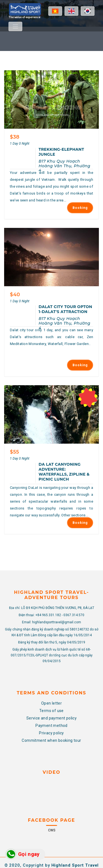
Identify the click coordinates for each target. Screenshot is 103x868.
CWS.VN (61, 837)
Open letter (51, 667)
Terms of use (51, 674)
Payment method (51, 689)
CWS (52, 794)
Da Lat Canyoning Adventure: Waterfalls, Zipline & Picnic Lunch (64, 436)
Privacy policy (51, 697)
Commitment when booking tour (51, 704)
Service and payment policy (51, 682)
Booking (80, 196)
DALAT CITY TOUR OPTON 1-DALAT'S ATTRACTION (66, 285)
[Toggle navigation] (15, 26)
